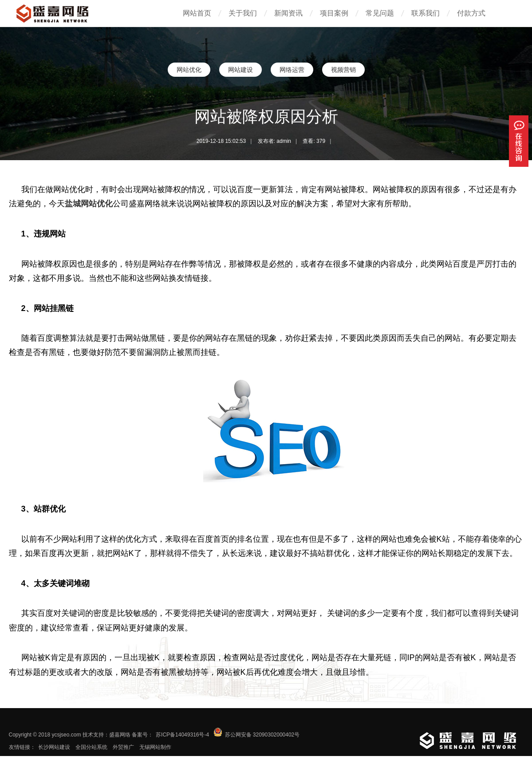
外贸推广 (123, 747)
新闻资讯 (288, 13)
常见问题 (380, 13)
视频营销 (343, 70)
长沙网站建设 (54, 747)
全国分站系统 (91, 747)
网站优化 (189, 70)
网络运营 (292, 70)
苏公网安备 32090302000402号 (262, 735)
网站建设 (240, 70)
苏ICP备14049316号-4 (182, 735)
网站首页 (197, 13)
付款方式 (471, 13)
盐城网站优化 (89, 204)
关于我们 (243, 13)
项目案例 (334, 13)
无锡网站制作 (155, 747)
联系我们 (426, 13)
